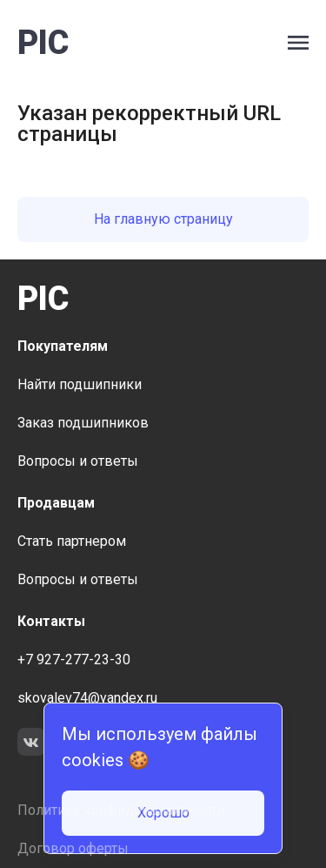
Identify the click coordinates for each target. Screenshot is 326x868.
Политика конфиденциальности (121, 810)
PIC (43, 43)
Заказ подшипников (83, 423)
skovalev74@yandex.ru (87, 698)
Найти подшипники (80, 384)
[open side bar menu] (298, 43)
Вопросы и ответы (78, 461)
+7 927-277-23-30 (74, 659)
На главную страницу (163, 219)
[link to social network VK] (31, 744)
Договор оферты (73, 848)
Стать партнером (72, 541)
